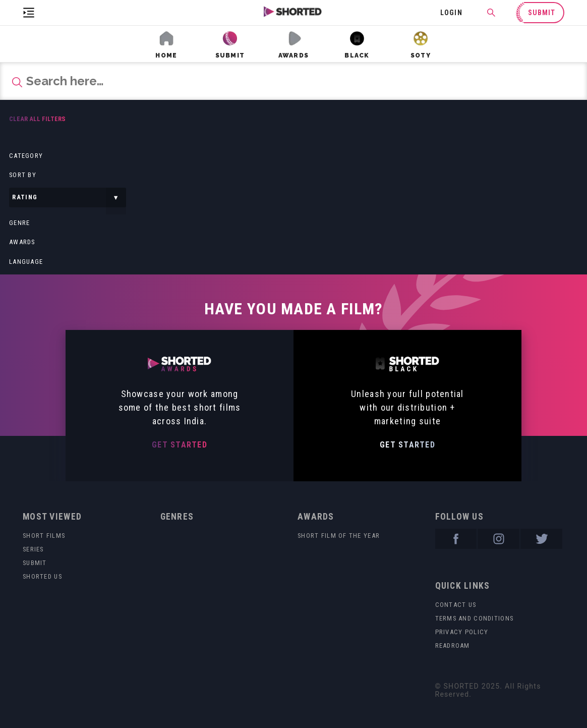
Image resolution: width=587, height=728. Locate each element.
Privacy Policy (462, 632)
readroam (453, 646)
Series (33, 549)
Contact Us (456, 605)
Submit (35, 563)
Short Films (44, 536)
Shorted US (42, 576)
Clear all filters (37, 119)
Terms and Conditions (475, 618)
